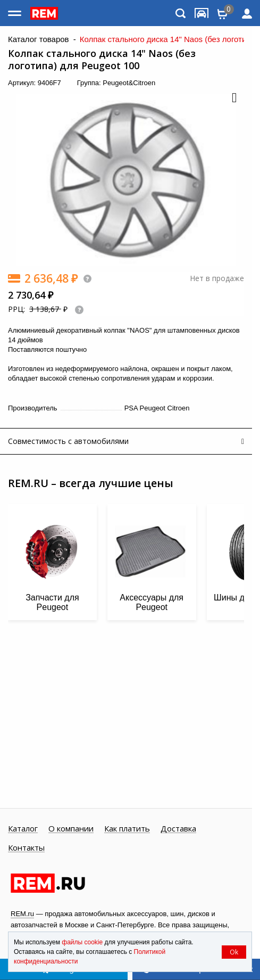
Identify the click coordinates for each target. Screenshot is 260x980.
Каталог (23, 829)
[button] (233, 98)
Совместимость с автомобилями (68, 441)
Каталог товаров (39, 39)
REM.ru (22, 914)
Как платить (127, 829)
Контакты (26, 848)
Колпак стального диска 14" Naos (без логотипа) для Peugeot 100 (102, 60)
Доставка (178, 829)
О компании (71, 829)
